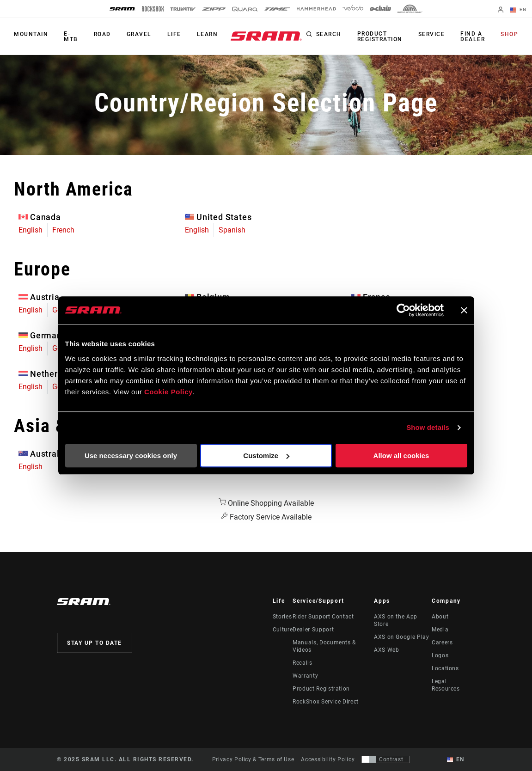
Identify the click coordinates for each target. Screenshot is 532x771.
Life (174, 34)
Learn (208, 34)
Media (440, 630)
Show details (428, 427)
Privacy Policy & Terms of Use (253, 759)
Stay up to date (95, 643)
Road (102, 34)
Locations (445, 668)
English (31, 230)
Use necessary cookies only (131, 456)
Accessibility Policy (328, 759)
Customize (266, 456)
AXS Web (386, 650)
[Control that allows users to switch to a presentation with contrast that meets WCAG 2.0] (386, 759)
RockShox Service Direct (326, 702)
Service (432, 34)
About (440, 617)
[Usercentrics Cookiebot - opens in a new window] (403, 310)
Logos (440, 655)
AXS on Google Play (402, 637)
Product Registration (380, 37)
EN (518, 10)
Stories (282, 617)
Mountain (31, 34)
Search (329, 34)
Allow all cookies (401, 456)
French (63, 230)
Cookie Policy (168, 392)
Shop (509, 34)
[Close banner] (464, 310)
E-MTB (71, 37)
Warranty (305, 676)
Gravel (139, 34)
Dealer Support (313, 630)
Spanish (232, 230)
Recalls (302, 663)
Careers (442, 642)
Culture (283, 630)
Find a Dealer (473, 37)
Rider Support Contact (323, 617)
